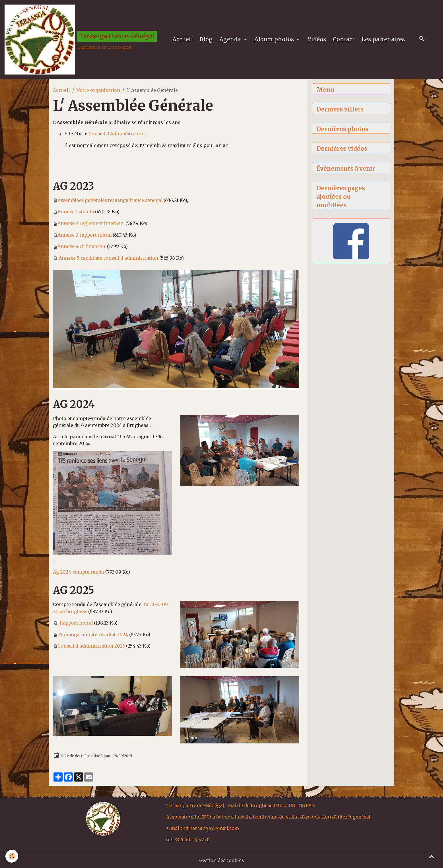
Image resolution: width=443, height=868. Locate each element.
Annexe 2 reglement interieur (91, 224)
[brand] (81, 40)
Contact (344, 40)
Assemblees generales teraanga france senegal (111, 201)
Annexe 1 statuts (76, 212)
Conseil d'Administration (118, 135)
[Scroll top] (432, 857)
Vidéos (317, 40)
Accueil (183, 40)
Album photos (275, 40)
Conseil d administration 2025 (92, 645)
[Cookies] (12, 856)
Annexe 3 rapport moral (85, 235)
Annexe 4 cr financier (82, 247)
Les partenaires (384, 40)
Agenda (231, 40)
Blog (207, 40)
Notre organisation (98, 91)
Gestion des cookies (221, 860)
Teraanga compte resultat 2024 (93, 634)
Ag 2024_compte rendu (79, 572)
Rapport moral (77, 622)
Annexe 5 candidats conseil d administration (110, 258)
